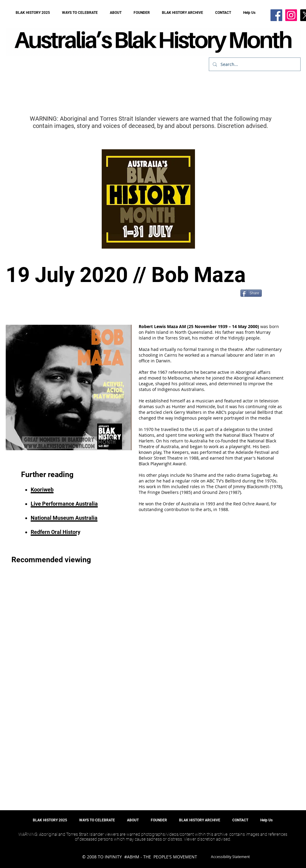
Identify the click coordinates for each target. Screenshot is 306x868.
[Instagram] (291, 15)
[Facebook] (276, 15)
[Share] (251, 293)
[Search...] (254, 64)
